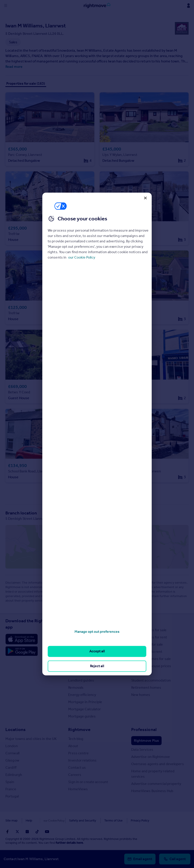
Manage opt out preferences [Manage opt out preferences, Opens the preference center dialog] (97, 632)
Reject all (97, 666)
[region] (97, 434)
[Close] (145, 198)
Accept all (97, 651)
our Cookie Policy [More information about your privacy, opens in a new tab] (82, 257)
